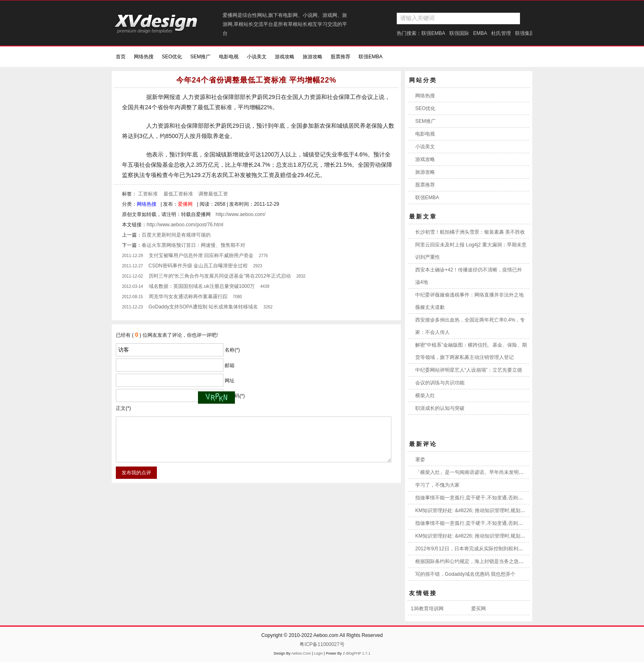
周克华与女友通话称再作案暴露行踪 (188, 297)
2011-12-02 (132, 276)
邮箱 (230, 365)
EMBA (480, 33)
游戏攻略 (285, 57)
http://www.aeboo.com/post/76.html (185, 225)
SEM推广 (200, 57)
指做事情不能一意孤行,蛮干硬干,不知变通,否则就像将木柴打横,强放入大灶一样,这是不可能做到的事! (525, 498)
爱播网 (185, 204)
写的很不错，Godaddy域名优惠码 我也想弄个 (465, 574)
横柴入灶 (425, 395)
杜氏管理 (501, 33)
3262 (268, 307)
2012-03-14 (132, 286)
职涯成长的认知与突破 (440, 408)
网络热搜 (144, 57)
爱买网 (478, 609)
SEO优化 (172, 57)
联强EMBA (433, 33)
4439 (265, 286)
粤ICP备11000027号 (322, 644)
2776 (263, 256)
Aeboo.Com (301, 653)
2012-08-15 (132, 297)
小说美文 (257, 57)
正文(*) (123, 408)
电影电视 (229, 57)
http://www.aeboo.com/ (240, 214)
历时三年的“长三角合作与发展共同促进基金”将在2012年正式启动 (220, 276)
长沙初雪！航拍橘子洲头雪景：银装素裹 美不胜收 (470, 232)
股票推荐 (340, 57)
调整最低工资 (213, 194)
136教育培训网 (427, 609)
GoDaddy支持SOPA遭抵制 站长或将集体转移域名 (203, 307)
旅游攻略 (313, 57)
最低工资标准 (178, 194)
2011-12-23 (132, 307)
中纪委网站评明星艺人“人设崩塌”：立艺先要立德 (469, 370)
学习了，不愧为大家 (437, 485)
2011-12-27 (132, 266)
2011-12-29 (132, 256)
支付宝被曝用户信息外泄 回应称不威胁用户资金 (201, 255)
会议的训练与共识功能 (440, 383)
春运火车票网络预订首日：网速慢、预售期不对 (193, 245)
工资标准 (148, 194)
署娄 (420, 460)
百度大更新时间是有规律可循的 (176, 235)
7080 (237, 297)
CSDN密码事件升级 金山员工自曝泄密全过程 (198, 266)
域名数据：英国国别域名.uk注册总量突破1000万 (202, 286)
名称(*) (232, 350)
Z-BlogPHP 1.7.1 (356, 653)
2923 (258, 266)
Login (318, 653)
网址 (230, 381)
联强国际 (459, 33)
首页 (121, 57)
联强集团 (525, 33)
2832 (301, 276)
